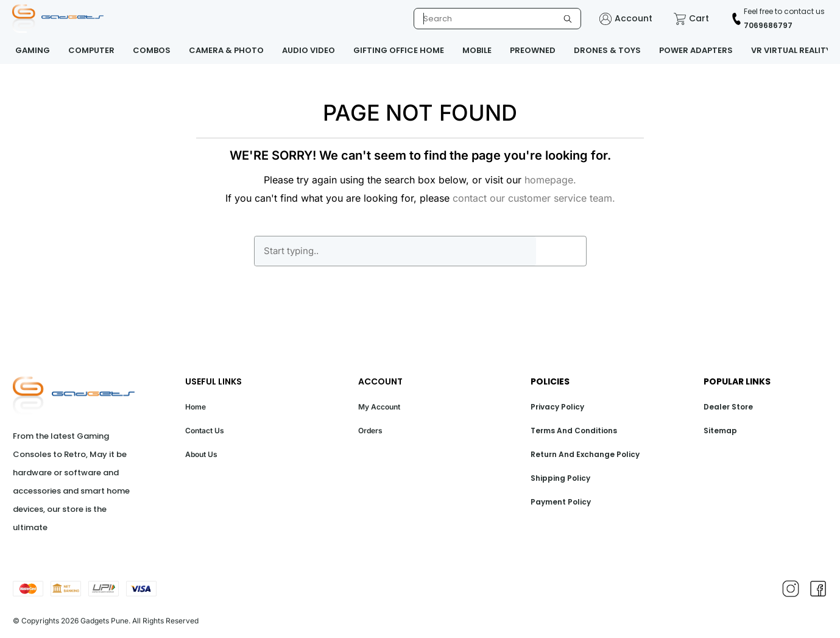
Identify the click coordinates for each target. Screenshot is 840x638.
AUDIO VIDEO (309, 50)
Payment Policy (561, 502)
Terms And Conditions (574, 431)
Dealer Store (728, 407)
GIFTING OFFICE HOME (399, 50)
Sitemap (720, 431)
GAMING (33, 50)
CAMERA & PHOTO (226, 50)
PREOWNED (533, 50)
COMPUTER (91, 50)
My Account (379, 407)
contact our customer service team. (534, 198)
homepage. (550, 180)
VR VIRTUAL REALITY (791, 50)
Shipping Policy (560, 478)
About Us (201, 454)
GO (561, 251)
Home (196, 407)
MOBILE (477, 50)
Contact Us (205, 431)
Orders (370, 431)
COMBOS (152, 50)
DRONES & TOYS (607, 50)
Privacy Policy (557, 407)
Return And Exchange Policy (585, 454)
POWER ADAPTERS (696, 50)
